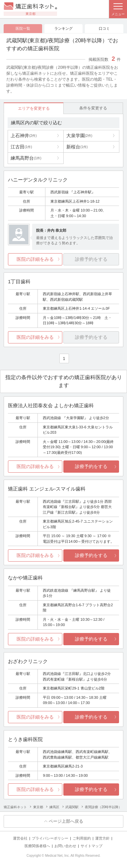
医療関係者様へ (37, 846)
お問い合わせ (65, 846)
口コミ (104, 28)
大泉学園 (79, 136)
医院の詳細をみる (35, 259)
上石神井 (24, 136)
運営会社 (20, 838)
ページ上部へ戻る (66, 821)
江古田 (21, 147)
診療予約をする (91, 466)
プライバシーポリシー (50, 838)
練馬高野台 (26, 158)
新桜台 (77, 147)
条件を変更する (93, 108)
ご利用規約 (82, 838)
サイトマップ (92, 846)
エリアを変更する (34, 108)
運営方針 (102, 838)
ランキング (63, 28)
